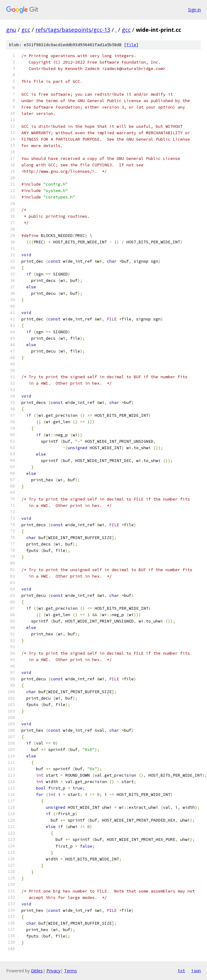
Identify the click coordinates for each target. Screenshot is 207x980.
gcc (26, 30)
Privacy (53, 971)
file (131, 45)
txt (181, 971)
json (196, 971)
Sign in (194, 10)
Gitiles (37, 971)
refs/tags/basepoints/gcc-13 (73, 30)
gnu (11, 30)
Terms (71, 971)
